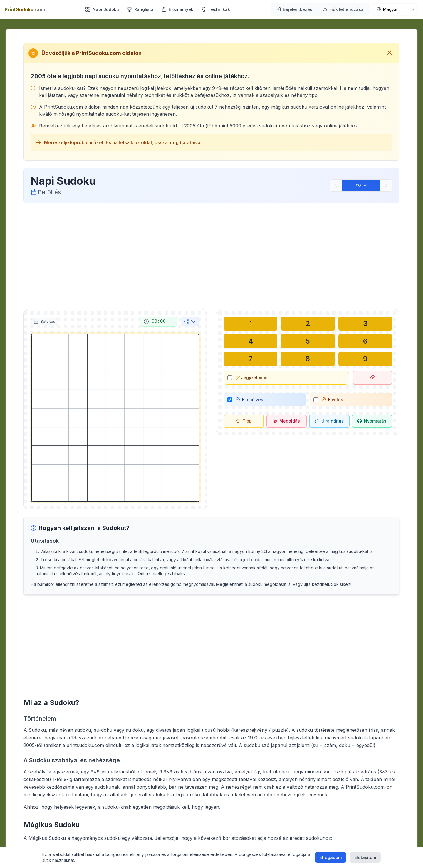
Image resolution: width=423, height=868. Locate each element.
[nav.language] (395, 9)
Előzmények (178, 9)
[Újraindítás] (329, 421)
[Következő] (386, 186)
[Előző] (336, 186)
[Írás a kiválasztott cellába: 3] (365, 324)
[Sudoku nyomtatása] (372, 421)
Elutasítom (365, 857)
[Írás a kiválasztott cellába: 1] (250, 324)
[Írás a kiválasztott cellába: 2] (308, 324)
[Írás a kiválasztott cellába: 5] (308, 341)
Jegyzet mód (252, 377)
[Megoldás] (287, 421)
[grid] (115, 418)
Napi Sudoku (102, 9)
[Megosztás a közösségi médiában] (190, 322)
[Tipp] (244, 421)
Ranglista (140, 9)
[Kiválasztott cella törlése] (373, 378)
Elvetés (332, 399)
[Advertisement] (211, 255)
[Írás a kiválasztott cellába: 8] (308, 359)
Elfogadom (331, 857)
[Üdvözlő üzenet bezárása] (390, 53)
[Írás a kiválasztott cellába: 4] (250, 341)
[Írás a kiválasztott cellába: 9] (365, 359)
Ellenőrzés (249, 399)
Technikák (216, 9)
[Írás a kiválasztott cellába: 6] (365, 341)
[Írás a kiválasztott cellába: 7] (250, 359)
